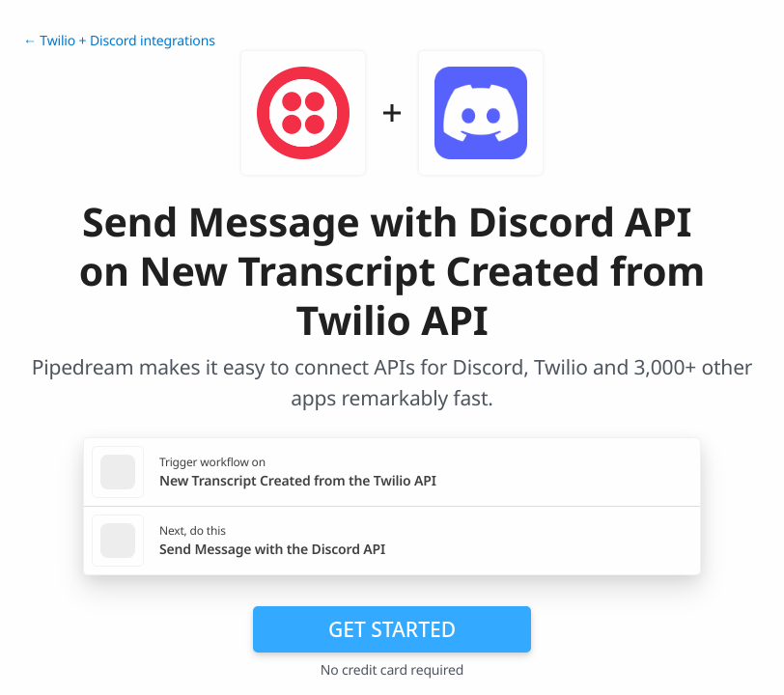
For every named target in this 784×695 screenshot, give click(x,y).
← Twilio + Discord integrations (119, 41)
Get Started (392, 629)
